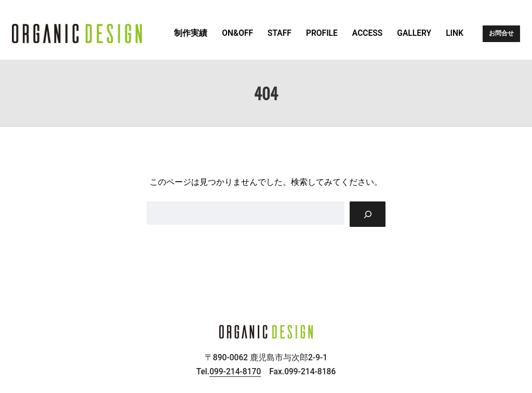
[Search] (368, 214)
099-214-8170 (235, 372)
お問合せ (501, 33)
